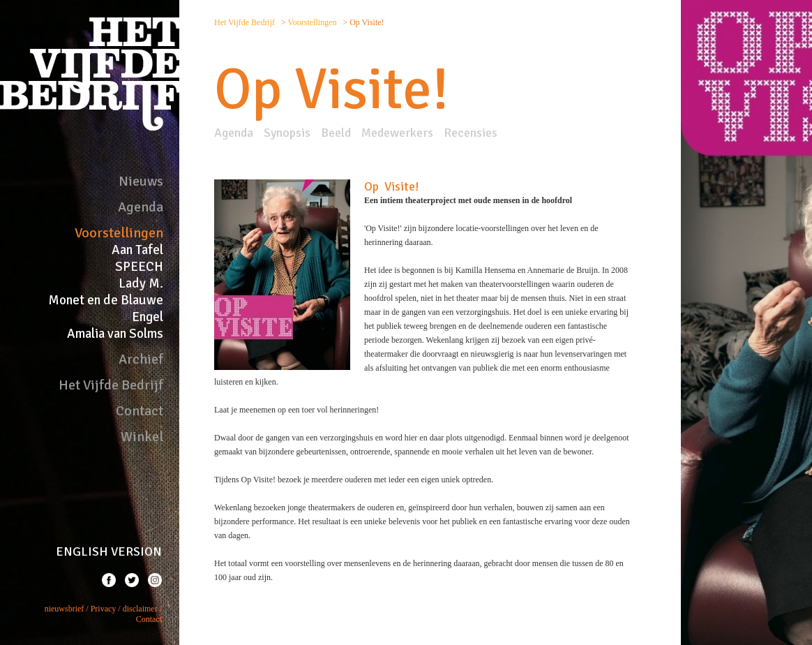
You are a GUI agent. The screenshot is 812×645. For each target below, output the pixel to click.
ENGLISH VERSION (109, 551)
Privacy (104, 609)
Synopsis (287, 133)
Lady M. (141, 283)
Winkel (142, 437)
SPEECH (139, 267)
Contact (140, 411)
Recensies (471, 133)
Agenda (141, 207)
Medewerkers (397, 133)
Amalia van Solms (115, 334)
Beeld (336, 133)
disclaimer (140, 609)
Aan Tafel (137, 250)
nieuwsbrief (65, 609)
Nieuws (141, 181)
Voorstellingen (119, 233)
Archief (141, 359)
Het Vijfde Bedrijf (111, 385)
